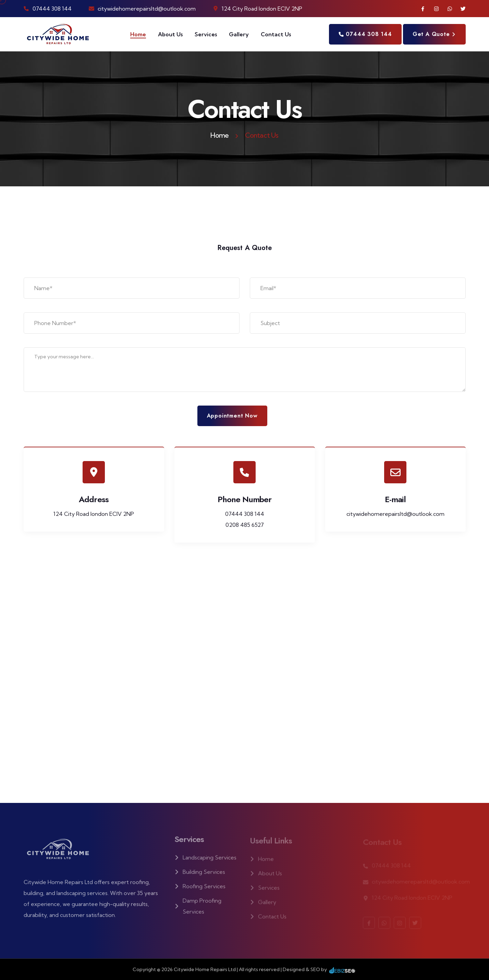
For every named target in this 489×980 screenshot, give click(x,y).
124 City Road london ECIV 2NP (94, 514)
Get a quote (434, 34)
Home (138, 34)
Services (206, 34)
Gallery (239, 34)
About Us (170, 34)
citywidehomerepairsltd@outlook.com (147, 9)
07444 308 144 (52, 9)
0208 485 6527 (245, 525)
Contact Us (276, 34)
